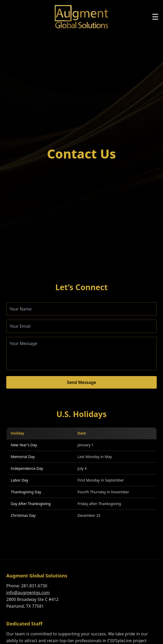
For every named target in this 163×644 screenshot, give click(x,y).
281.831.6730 (34, 586)
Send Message (81, 382)
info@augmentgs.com (28, 593)
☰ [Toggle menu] (155, 17)
